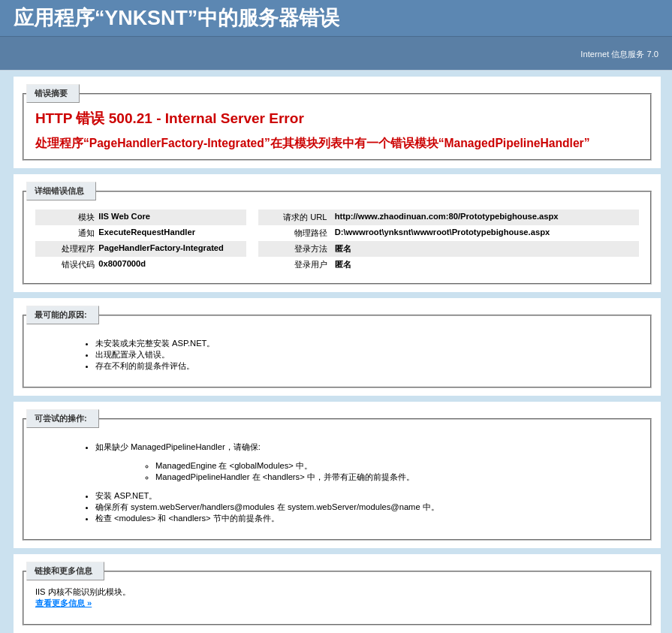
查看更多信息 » (63, 603)
